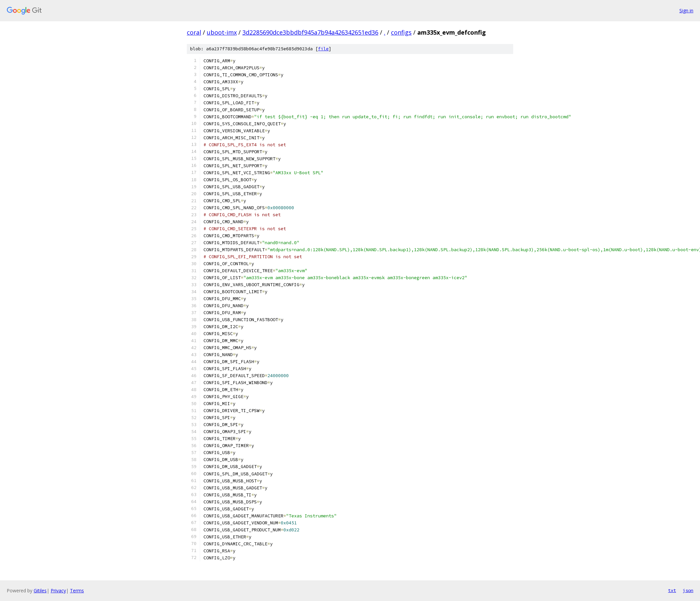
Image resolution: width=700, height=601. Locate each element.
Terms (77, 591)
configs (401, 32)
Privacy (58, 591)
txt (672, 590)
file (323, 49)
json (688, 590)
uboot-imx (222, 32)
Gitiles (40, 591)
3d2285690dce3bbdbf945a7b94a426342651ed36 (310, 32)
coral (194, 32)
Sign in (686, 10)
